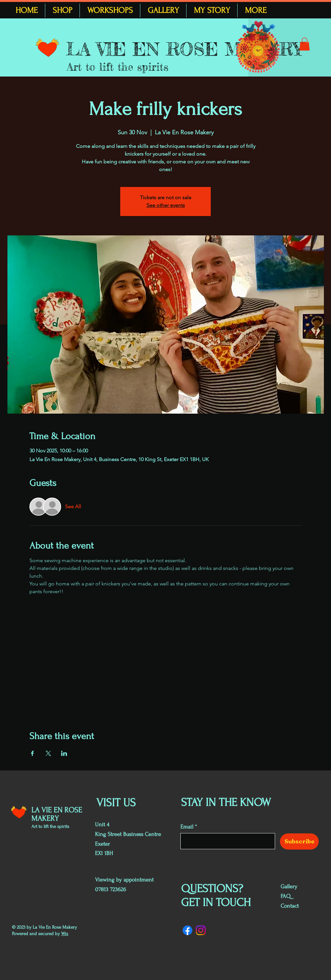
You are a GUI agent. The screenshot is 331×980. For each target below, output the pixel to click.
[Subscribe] (299, 841)
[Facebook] (187, 930)
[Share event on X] (48, 753)
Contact (290, 906)
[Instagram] (201, 930)
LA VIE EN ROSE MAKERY (184, 49)
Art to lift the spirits (118, 67)
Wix (65, 934)
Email (187, 827)
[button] (304, 44)
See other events (166, 205)
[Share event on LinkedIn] (64, 753)
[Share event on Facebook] (32, 753)
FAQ (286, 896)
